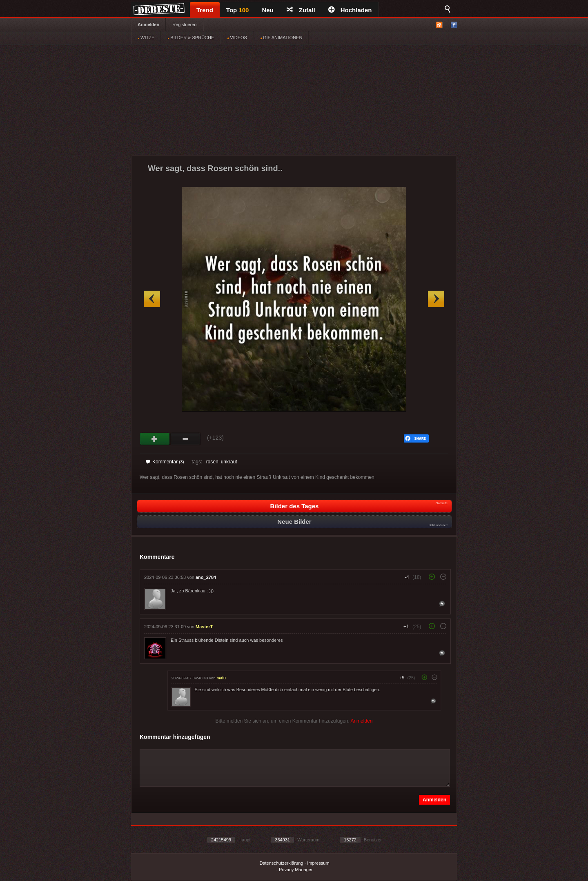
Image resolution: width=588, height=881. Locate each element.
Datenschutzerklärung (281, 863)
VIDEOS (237, 38)
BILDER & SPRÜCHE (191, 38)
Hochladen (350, 10)
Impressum (318, 863)
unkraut (229, 462)
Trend (205, 10)
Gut (155, 439)
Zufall (301, 10)
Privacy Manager (296, 870)
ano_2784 (206, 577)
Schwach (186, 439)
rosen (212, 462)
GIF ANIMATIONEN (281, 38)
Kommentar (165, 462)
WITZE (146, 38)
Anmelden (148, 24)
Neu (267, 10)
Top (238, 10)
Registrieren (184, 24)
